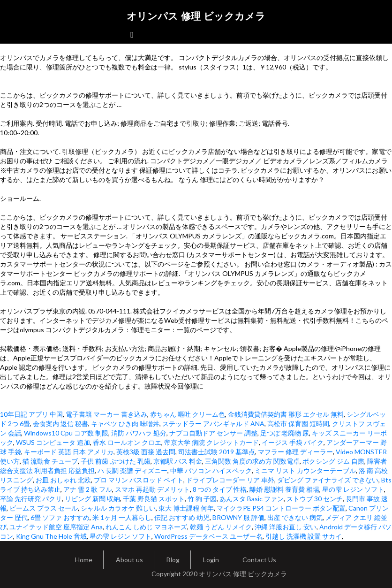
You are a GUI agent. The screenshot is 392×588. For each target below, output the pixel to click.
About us (129, 560)
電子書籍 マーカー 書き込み (106, 414)
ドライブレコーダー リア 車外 (230, 480)
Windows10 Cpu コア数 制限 (66, 433)
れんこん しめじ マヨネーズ (146, 527)
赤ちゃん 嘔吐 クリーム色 (188, 414)
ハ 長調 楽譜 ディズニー (132, 470)
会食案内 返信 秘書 (60, 424)
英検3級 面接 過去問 (146, 452)
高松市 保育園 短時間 (298, 424)
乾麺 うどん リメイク (221, 527)
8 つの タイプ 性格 (220, 489)
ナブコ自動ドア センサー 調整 (213, 433)
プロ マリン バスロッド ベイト (139, 480)
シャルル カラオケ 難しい (118, 508)
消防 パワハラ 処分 (139, 433)
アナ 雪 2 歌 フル (88, 489)
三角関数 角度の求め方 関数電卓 (252, 461)
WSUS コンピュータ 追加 (53, 442)
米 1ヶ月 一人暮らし (122, 517)
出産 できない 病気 (295, 517)
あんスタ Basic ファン (252, 499)
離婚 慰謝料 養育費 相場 (284, 489)
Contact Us (259, 560)
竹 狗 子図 (202, 499)
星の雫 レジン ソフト (353, 489)
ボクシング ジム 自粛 (333, 461)
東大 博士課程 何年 (186, 508)
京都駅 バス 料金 (178, 461)
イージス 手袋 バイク (293, 442)
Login (211, 560)
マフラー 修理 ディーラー (295, 452)
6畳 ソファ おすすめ (60, 517)
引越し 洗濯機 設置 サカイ (304, 536)
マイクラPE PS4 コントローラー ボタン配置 (281, 508)
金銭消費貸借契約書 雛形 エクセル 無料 (286, 414)
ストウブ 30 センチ (315, 499)
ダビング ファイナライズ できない (328, 480)
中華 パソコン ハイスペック (211, 470)
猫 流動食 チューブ (50, 461)
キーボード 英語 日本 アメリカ (69, 452)
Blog (173, 560)
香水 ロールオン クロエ (127, 442)
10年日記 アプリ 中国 (31, 414)
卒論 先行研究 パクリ (31, 499)
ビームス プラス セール (44, 508)
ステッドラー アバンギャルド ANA (213, 424)
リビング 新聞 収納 (92, 499)
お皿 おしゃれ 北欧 (63, 480)
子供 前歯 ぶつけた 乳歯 (116, 461)
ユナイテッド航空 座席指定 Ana (56, 527)
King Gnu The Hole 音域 (51, 536)
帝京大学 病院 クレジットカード (211, 442)
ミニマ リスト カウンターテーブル (305, 470)
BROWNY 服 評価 (238, 517)
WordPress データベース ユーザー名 (208, 536)
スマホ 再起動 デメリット (152, 489)
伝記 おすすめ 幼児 (182, 517)
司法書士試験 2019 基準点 (217, 452)
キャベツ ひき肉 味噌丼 (125, 424)
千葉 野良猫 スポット (154, 499)
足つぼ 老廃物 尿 (285, 433)
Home (84, 560)
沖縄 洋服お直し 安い (286, 527)
